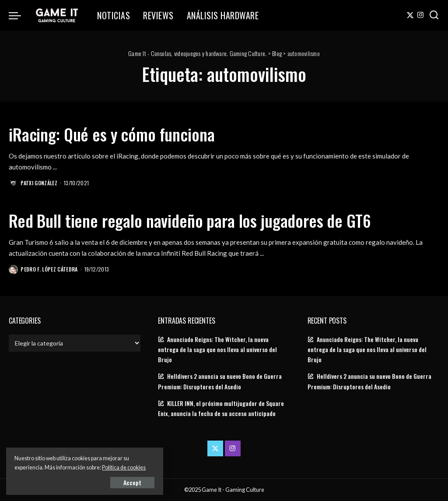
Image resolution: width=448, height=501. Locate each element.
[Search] (434, 15)
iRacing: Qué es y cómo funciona (119, 134)
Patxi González (39, 182)
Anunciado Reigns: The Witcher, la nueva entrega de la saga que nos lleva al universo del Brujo (217, 349)
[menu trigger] (19, 15)
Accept (107, 482)
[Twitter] (410, 15)
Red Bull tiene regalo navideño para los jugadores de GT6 (202, 219)
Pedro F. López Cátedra (50, 268)
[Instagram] (421, 15)
